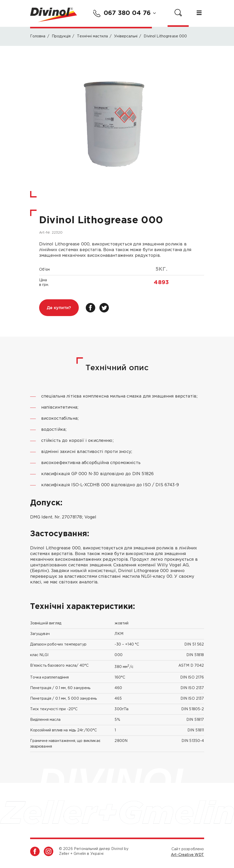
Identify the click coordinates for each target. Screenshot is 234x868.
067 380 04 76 (122, 13)
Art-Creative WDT (188, 855)
